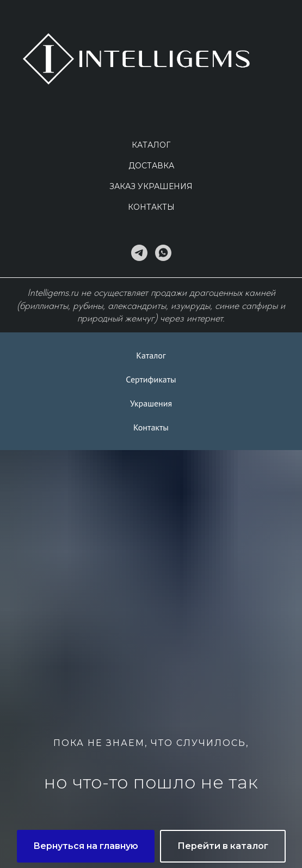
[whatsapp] (163, 253)
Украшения (151, 403)
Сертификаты (151, 379)
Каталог (151, 145)
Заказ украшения (151, 186)
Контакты (151, 207)
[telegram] (139, 253)
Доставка (151, 166)
